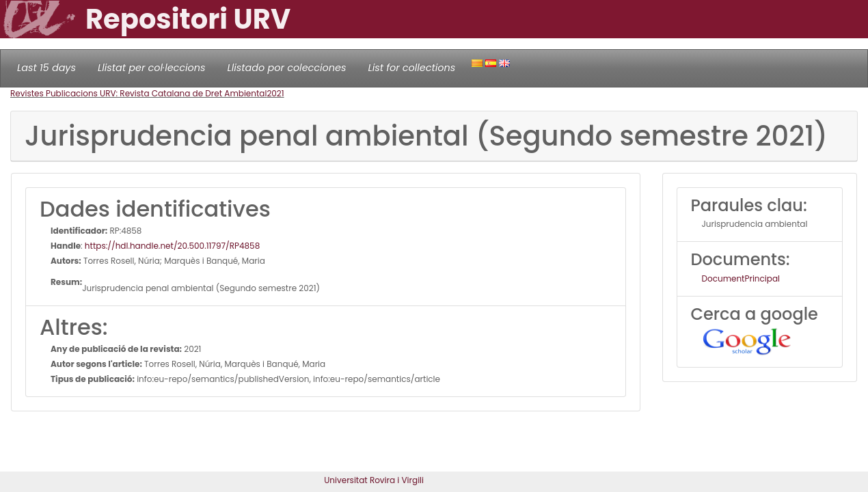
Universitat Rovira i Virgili (374, 480)
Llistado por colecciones (287, 68)
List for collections (411, 68)
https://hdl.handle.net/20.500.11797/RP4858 (172, 246)
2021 (275, 93)
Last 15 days (46, 68)
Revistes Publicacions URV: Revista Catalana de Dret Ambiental (138, 93)
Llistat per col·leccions (152, 68)
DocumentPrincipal (741, 278)
